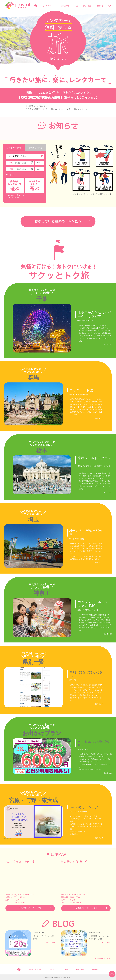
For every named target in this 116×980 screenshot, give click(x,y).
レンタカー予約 (14, 148)
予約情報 (100, 6)
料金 (76, 6)
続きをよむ (108, 344)
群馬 (33, 377)
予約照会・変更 (36, 148)
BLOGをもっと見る (103, 958)
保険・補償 (87, 6)
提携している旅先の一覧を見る (58, 222)
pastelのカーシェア (84, 807)
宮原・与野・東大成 (33, 800)
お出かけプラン (42, 733)
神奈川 (42, 593)
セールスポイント (49, 6)
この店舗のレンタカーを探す (30, 907)
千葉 (42, 299)
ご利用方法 (65, 6)
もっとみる (51, 942)
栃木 (42, 450)
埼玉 (33, 519)
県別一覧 (33, 662)
